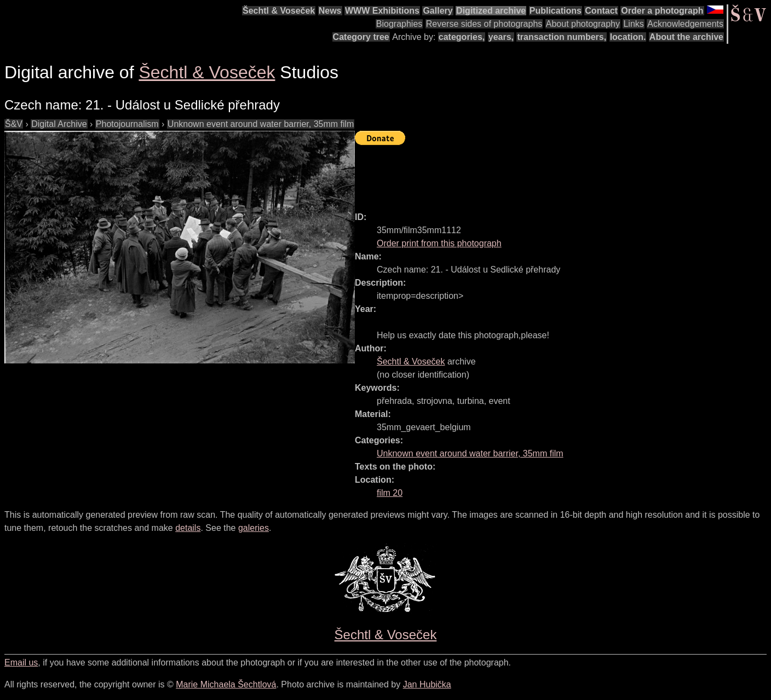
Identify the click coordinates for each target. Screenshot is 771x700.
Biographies (399, 24)
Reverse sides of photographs (484, 24)
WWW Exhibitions (382, 11)
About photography (583, 24)
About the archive (686, 37)
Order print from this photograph (439, 243)
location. (628, 37)
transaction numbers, (562, 37)
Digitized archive (491, 11)
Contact (601, 11)
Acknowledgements (685, 24)
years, (501, 37)
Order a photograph (662, 11)
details (188, 528)
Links (633, 24)
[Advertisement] (554, 173)
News (330, 11)
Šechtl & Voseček (279, 11)
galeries (254, 528)
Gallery (438, 11)
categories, (462, 37)
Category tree (361, 37)
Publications (556, 11)
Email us (21, 663)
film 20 (390, 493)
